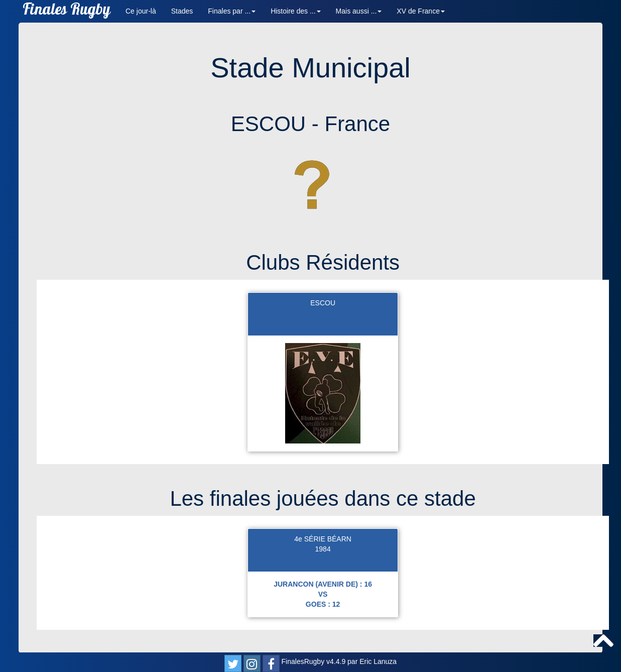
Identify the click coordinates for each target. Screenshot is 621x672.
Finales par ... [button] (232, 11)
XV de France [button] (421, 11)
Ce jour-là (141, 11)
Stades (182, 11)
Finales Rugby (67, 11)
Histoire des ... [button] (295, 11)
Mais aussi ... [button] (359, 11)
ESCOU (323, 303)
